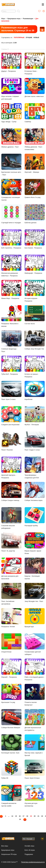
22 (42, 816)
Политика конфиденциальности (33, 862)
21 (38, 816)
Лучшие (29, 38)
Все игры (5, 846)
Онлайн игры (30, 846)
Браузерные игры (14, 19)
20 (35, 816)
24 (20, 819)
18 (27, 816)
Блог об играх (30, 850)
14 (12, 816)
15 (16, 816)
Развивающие (28, 19)
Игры (3, 19)
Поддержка (29, 854)
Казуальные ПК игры (9, 854)
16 (20, 816)
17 (23, 816)
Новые (36, 38)
